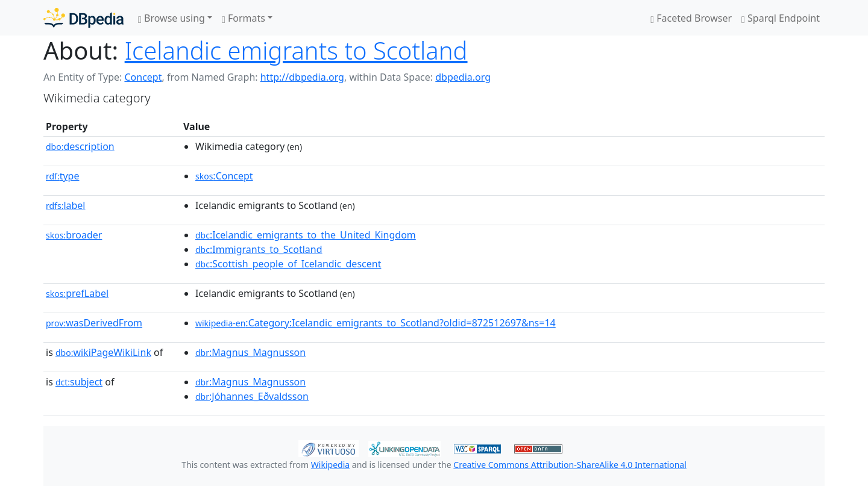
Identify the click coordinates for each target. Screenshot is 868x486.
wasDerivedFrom (94, 323)
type (63, 176)
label (66, 205)
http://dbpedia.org (302, 77)
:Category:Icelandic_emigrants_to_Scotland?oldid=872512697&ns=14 (376, 323)
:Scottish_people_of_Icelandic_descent (288, 264)
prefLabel (77, 293)
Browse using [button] (171, 18)
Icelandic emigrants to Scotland (296, 50)
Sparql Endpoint (781, 18)
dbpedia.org (463, 77)
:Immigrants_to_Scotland (259, 249)
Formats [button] (244, 18)
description (80, 146)
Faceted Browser (691, 18)
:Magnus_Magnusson (250, 352)
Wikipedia (330, 465)
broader (74, 235)
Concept (143, 77)
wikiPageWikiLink (103, 352)
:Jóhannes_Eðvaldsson (252, 396)
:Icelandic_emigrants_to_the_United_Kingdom (306, 235)
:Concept (224, 176)
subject (79, 382)
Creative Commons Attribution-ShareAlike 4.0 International (570, 465)
